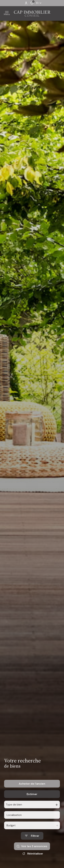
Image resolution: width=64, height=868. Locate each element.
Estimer (32, 801)
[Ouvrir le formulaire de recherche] (32, 843)
